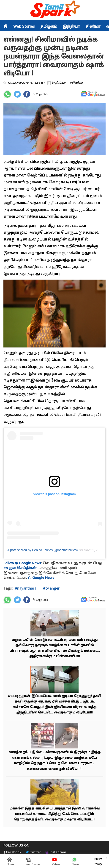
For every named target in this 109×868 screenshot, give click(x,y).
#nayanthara (26, 588)
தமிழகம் (49, 27)
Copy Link (42, 94)
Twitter (33, 853)
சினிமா (93, 27)
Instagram (56, 853)
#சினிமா (76, 83)
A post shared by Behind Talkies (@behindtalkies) (42, 550)
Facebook (12, 853)
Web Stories (24, 27)
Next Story (98, 861)
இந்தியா (71, 27)
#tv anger (51, 588)
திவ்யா (60, 83)
